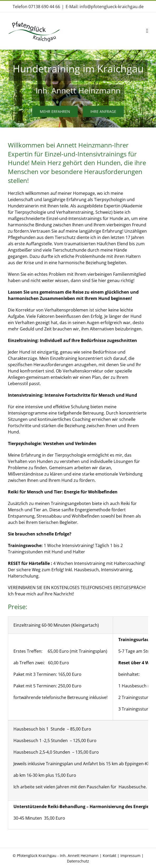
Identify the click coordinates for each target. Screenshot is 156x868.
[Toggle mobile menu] (147, 31)
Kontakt (109, 856)
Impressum (131, 856)
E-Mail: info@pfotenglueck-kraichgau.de (105, 7)
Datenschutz (78, 861)
